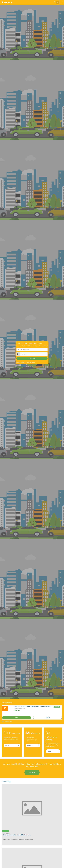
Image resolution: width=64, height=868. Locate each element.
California (17, 709)
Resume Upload (20, 362)
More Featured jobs (7, 721)
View (16, 717)
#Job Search (6, 833)
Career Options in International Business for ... (17, 835)
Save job (47, 718)
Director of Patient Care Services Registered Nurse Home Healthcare (34, 706)
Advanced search (31, 362)
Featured (57, 707)
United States (22, 709)
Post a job (32, 772)
